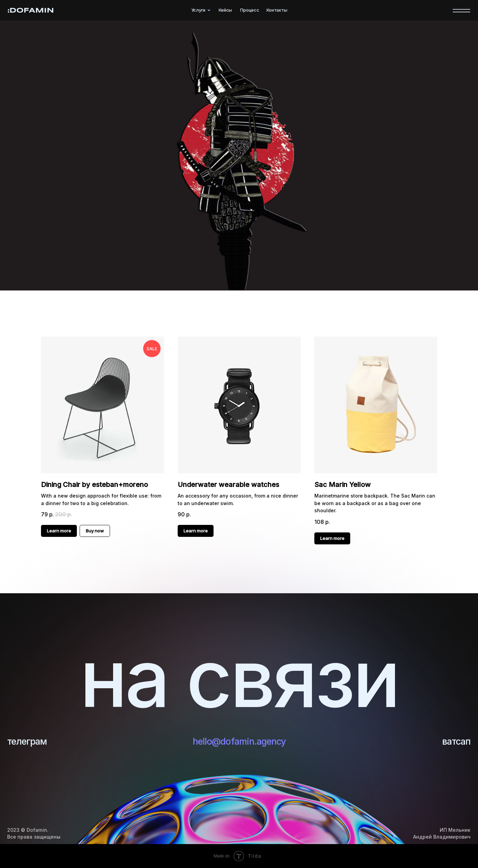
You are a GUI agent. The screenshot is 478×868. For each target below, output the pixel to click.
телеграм (30, 741)
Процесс (250, 10)
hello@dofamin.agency (239, 741)
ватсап (454, 741)
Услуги (198, 10)
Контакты (277, 10)
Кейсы (225, 10)
